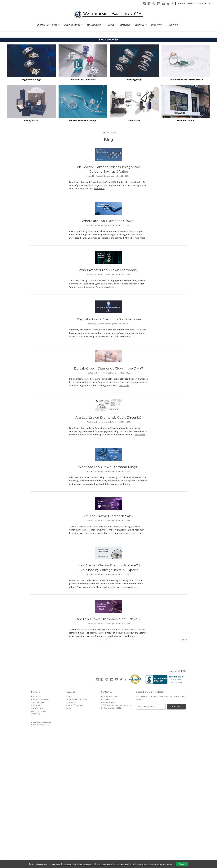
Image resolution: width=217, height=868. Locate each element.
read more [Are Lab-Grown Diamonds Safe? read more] (137, 533)
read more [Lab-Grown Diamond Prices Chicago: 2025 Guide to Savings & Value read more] (99, 189)
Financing (36, 714)
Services (141, 25)
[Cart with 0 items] (210, 3)
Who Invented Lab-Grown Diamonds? (109, 270)
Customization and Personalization (186, 80)
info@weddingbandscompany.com (117, 705)
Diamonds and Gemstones (83, 80)
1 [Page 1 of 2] (102, 639)
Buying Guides (31, 120)
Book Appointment (110, 696)
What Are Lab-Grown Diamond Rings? (108, 467)
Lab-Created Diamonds (77, 699)
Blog (68, 696)
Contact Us (36, 696)
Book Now (158, 25)
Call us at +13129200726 (112, 708)
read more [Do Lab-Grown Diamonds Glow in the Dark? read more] (124, 385)
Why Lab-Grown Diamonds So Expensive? (109, 319)
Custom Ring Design (40, 699)
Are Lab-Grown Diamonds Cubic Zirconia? (108, 418)
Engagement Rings (48, 25)
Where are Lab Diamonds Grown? (108, 221)
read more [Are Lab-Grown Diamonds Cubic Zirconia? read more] (140, 435)
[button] (31, 61)
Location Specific (186, 120)
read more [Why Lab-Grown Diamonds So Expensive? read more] (125, 336)
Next (184, 640)
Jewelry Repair (38, 702)
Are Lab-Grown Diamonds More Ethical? (108, 619)
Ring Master (72, 702)
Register (202, 3)
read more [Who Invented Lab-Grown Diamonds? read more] (110, 287)
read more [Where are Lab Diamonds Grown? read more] (140, 238)
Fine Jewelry (95, 25)
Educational (134, 120)
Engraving (36, 705)
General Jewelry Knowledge (83, 120)
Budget (112, 25)
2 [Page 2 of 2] (106, 639)
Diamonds (125, 25)
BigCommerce (46, 722)
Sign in (191, 3)
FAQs (69, 708)
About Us (174, 25)
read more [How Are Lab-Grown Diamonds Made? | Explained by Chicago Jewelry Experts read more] (132, 587)
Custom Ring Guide (75, 705)
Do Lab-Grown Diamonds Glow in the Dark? (109, 368)
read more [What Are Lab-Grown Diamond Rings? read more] (125, 484)
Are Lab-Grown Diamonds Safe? (109, 516)
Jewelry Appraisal (39, 711)
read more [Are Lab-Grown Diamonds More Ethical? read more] (130, 636)
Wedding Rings (73, 25)
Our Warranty (38, 708)
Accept (182, 864)
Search (181, 3)
